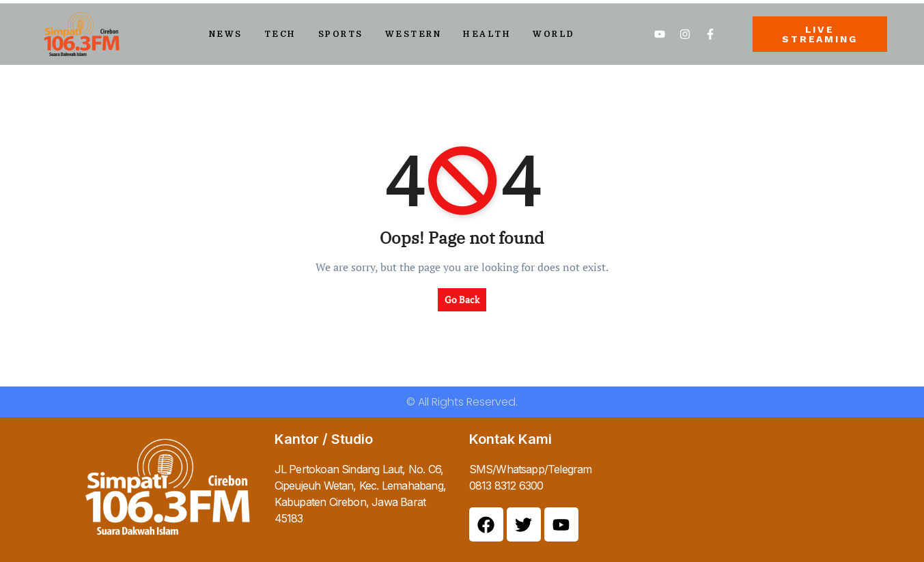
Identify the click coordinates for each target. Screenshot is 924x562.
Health (487, 34)
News (226, 34)
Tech (280, 34)
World (554, 34)
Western (414, 34)
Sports (341, 34)
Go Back (462, 299)
